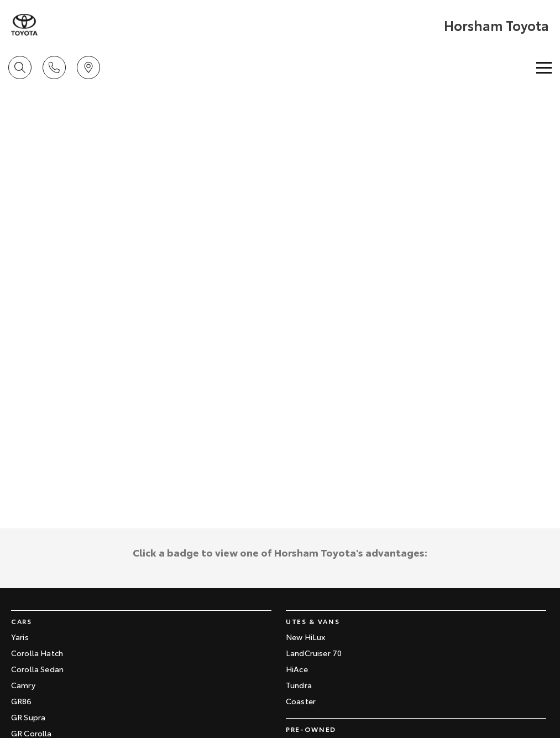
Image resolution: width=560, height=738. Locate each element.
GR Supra (28, 717)
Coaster (301, 701)
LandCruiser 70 (314, 653)
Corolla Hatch (37, 653)
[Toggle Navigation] (544, 67)
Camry (23, 685)
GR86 (22, 701)
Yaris (20, 637)
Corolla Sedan (37, 669)
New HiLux (305, 637)
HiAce (297, 669)
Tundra (299, 685)
